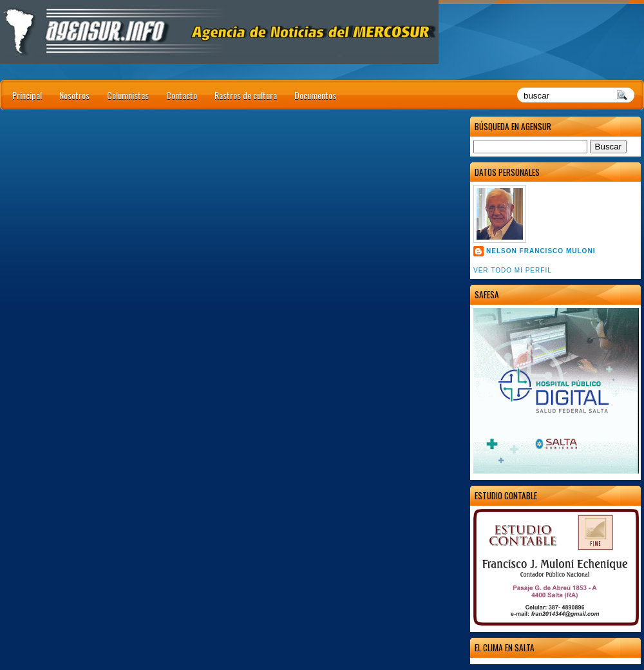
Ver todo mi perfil (513, 270)
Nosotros (74, 95)
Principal (27, 95)
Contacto (182, 95)
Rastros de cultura (246, 95)
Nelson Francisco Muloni (541, 251)
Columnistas (128, 95)
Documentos (315, 95)
